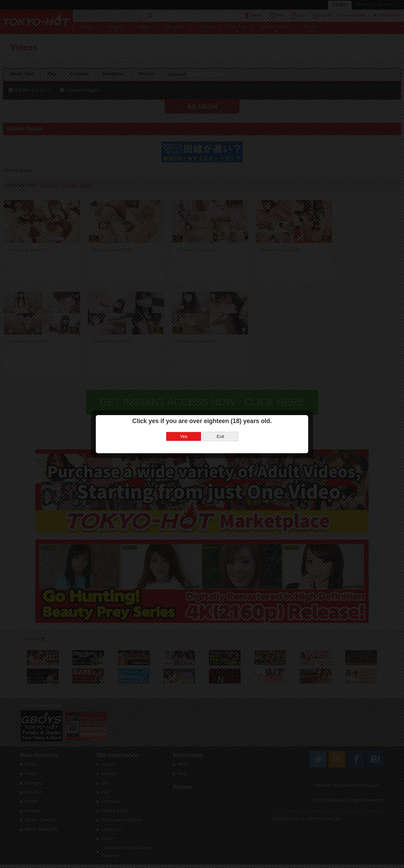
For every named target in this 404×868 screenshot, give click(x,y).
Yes (184, 418)
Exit (220, 418)
